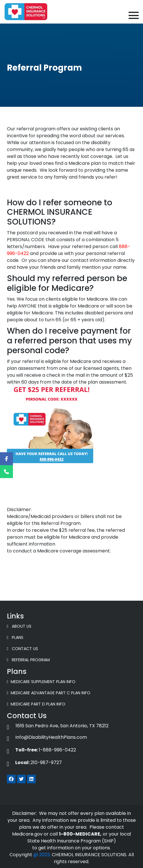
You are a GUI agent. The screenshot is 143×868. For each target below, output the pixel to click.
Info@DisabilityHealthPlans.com (47, 737)
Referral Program (28, 660)
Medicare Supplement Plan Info (41, 682)
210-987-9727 (34, 762)
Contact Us (22, 649)
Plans (15, 637)
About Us (19, 626)
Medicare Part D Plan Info (36, 704)
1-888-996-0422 (41, 750)
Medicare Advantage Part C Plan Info (49, 693)
